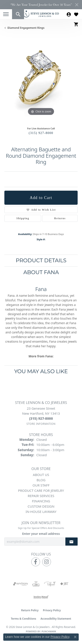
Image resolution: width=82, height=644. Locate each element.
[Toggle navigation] (6, 14)
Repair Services (41, 496)
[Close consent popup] (75, 637)
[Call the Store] (41, 418)
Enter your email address (41, 534)
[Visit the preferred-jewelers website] (50, 584)
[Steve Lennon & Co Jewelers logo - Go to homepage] (41, 14)
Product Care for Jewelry (41, 490)
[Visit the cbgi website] (36, 584)
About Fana (41, 272)
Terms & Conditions (23, 619)
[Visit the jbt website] (64, 584)
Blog (41, 480)
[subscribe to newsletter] (72, 542)
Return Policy (30, 610)
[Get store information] (41, 424)
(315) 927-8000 (41, 133)
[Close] (77, 5)
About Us (41, 475)
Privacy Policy (52, 610)
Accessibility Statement (56, 619)
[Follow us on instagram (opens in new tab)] (47, 562)
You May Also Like (41, 371)
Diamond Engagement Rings (26, 28)
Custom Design (41, 506)
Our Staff (41, 485)
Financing (41, 501)
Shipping (23, 218)
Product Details (41, 260)
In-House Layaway (41, 512)
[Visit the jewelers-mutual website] (41, 597)
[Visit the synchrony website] (21, 584)
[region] (41, 80)
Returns (60, 218)
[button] (18, 14)
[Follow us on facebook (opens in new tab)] (36, 562)
